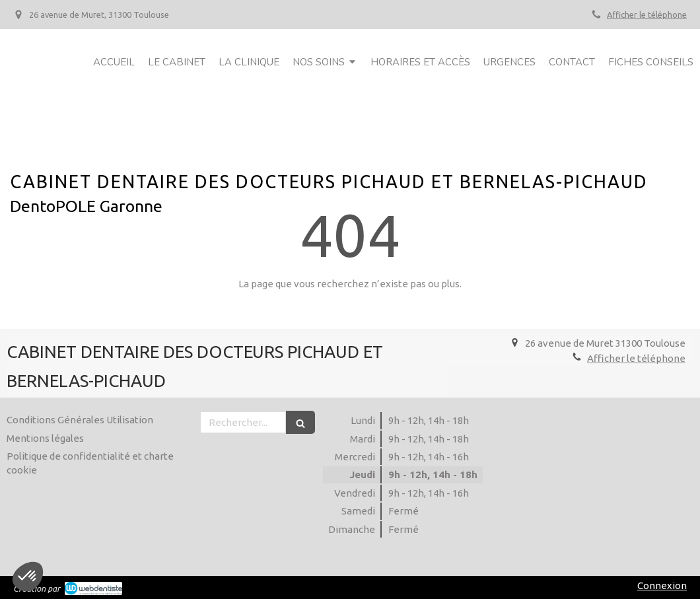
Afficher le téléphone (647, 15)
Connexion (662, 585)
